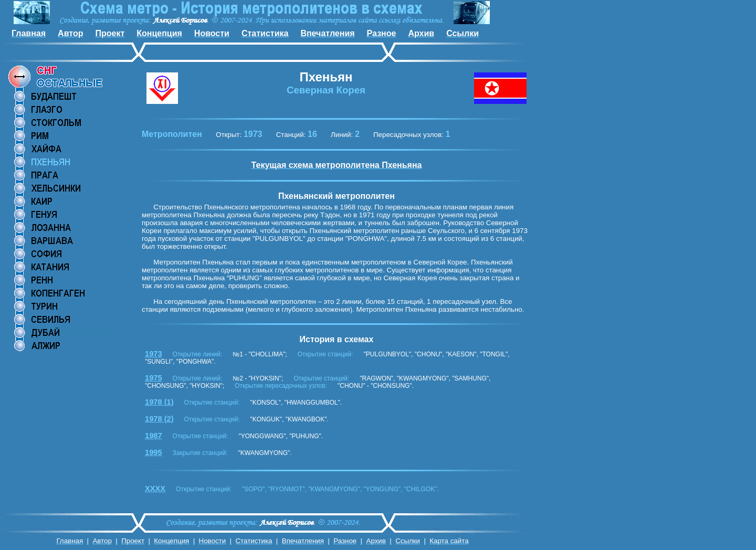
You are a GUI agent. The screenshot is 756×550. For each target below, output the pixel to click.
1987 (154, 436)
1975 (154, 378)
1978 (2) (159, 419)
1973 (154, 354)
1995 (154, 452)
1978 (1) (159, 402)
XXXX (155, 489)
